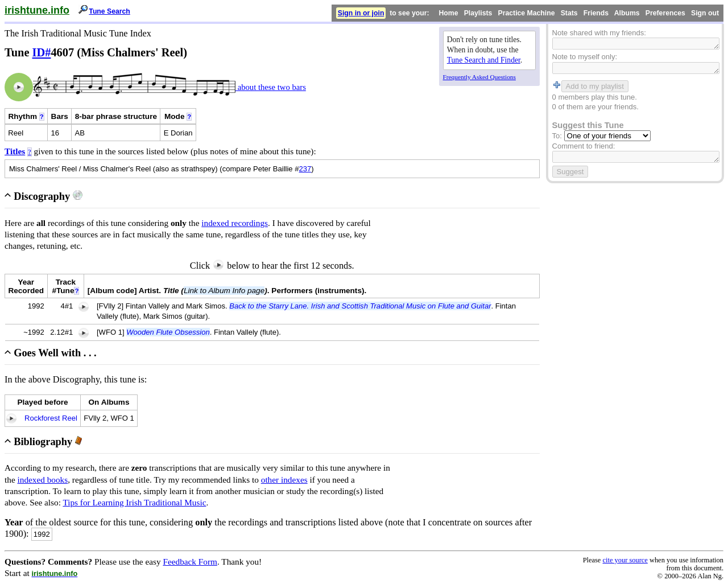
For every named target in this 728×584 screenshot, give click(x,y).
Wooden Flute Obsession (168, 332)
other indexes (284, 480)
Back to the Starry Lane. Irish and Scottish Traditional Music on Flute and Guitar (360, 306)
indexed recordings (235, 223)
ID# (42, 52)
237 (305, 169)
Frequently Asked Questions (479, 77)
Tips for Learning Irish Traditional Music (134, 502)
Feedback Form (190, 562)
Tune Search (109, 11)
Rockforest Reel (51, 418)
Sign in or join (361, 13)
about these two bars (271, 87)
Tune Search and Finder (484, 60)
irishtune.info (37, 10)
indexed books (43, 480)
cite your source (625, 560)
